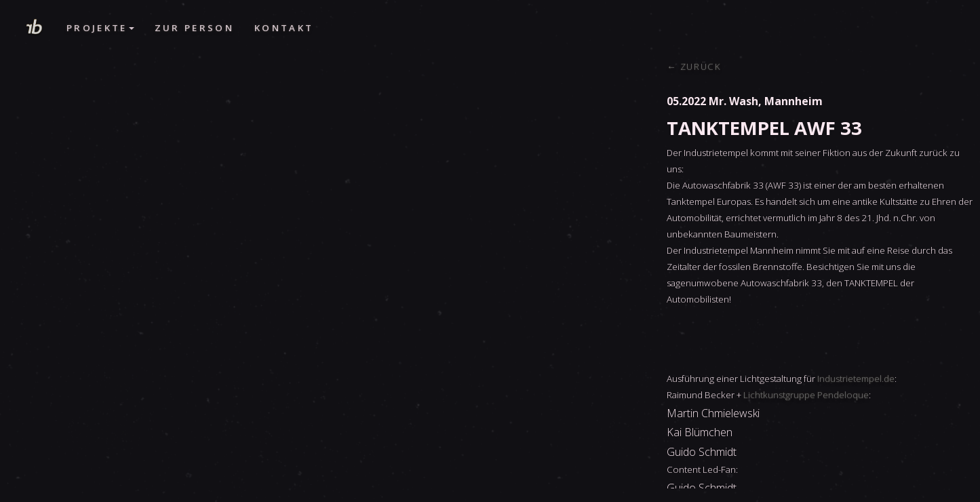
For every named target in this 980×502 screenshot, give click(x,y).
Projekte (100, 28)
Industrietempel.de (856, 379)
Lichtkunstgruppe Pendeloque (806, 395)
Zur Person (194, 28)
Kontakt (284, 28)
